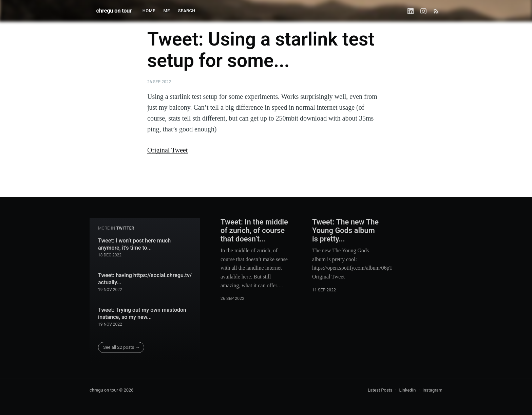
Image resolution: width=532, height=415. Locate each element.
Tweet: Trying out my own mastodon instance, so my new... (142, 314)
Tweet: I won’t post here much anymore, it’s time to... (134, 244)
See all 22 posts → (121, 347)
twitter (125, 228)
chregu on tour (114, 11)
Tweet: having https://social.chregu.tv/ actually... (145, 279)
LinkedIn (408, 390)
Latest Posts (380, 390)
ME (167, 11)
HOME (149, 11)
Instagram (432, 390)
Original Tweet (168, 150)
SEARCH (187, 11)
